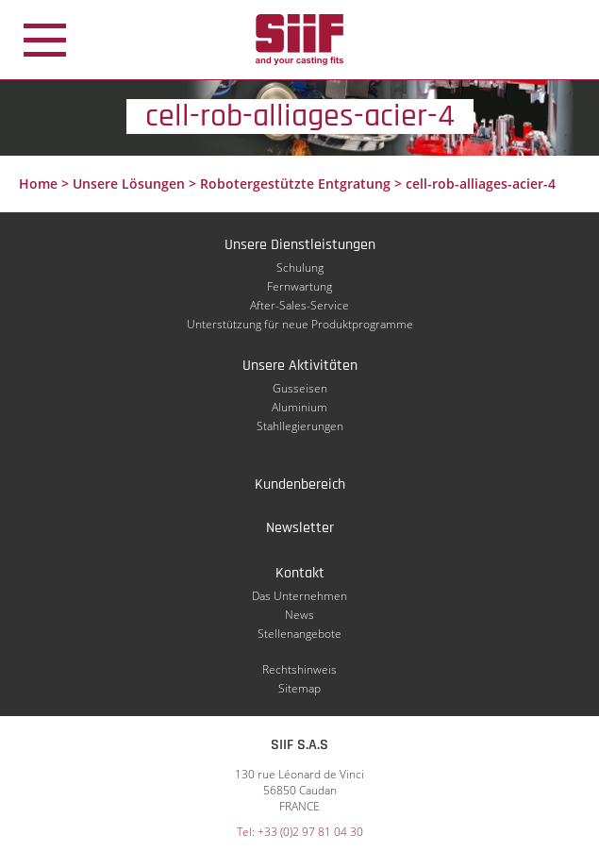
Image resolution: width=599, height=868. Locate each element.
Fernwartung (299, 286)
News (299, 615)
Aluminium (299, 407)
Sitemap (299, 688)
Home (38, 184)
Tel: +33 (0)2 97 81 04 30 (300, 832)
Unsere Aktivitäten (300, 366)
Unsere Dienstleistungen (300, 245)
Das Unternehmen (299, 596)
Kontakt (300, 573)
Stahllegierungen (300, 426)
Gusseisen (300, 388)
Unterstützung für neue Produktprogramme (300, 324)
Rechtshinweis (299, 669)
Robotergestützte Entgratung (295, 184)
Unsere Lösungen (129, 184)
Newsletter (300, 528)
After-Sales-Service (299, 305)
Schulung (300, 267)
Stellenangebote (299, 634)
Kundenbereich (300, 484)
